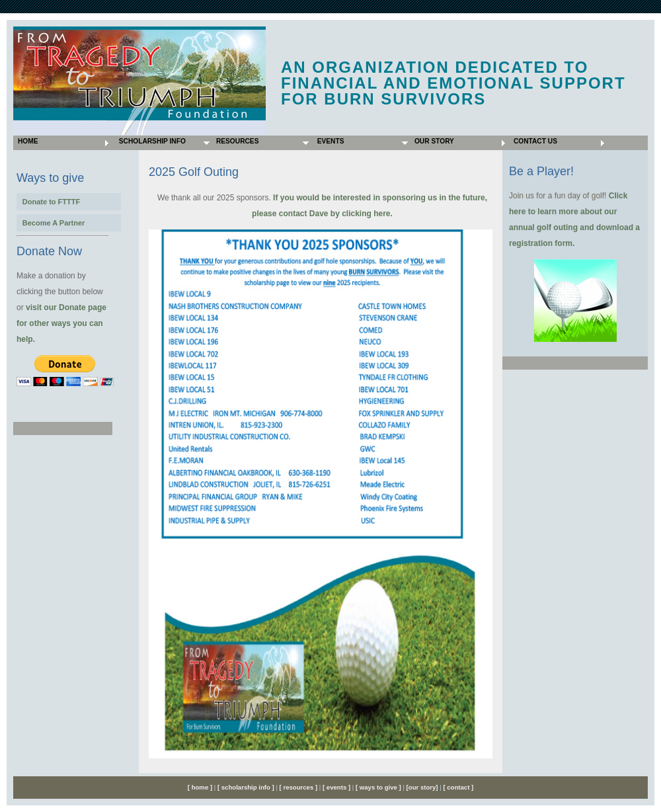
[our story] (422, 787)
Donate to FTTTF (51, 202)
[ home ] (200, 787)
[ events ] (335, 787)
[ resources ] (299, 787)
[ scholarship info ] (245, 787)
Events (329, 141)
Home (27, 141)
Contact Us (534, 141)
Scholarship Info (150, 141)
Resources (236, 141)
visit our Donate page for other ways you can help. (61, 323)
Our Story (433, 141)
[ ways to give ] (378, 787)
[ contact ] (458, 787)
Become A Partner (54, 223)
